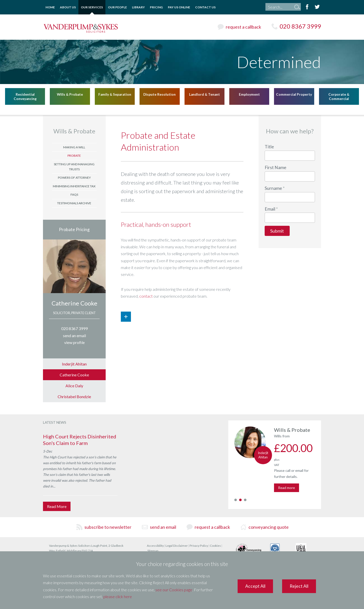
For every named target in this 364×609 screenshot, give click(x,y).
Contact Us (205, 7)
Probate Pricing (74, 229)
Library (138, 7)
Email (270, 209)
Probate (74, 156)
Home (50, 7)
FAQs (74, 195)
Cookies (215, 546)
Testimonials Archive (74, 203)
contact (146, 296)
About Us (68, 7)
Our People (117, 7)
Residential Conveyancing (25, 96)
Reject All (299, 586)
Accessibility (155, 546)
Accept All (255, 586)
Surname (273, 188)
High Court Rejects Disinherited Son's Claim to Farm (80, 440)
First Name (276, 167)
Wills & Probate (70, 94)
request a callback (243, 27)
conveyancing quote (269, 527)
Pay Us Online (179, 7)
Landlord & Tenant (204, 94)
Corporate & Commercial (339, 96)
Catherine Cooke (74, 303)
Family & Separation (115, 94)
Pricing (156, 7)
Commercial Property (294, 94)
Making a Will (74, 147)
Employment (249, 94)
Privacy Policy (199, 546)
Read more (287, 488)
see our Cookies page (174, 590)
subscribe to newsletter (108, 527)
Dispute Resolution (160, 94)
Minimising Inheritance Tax (74, 186)
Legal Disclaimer (177, 546)
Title (269, 147)
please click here (118, 596)
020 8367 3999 (300, 26)
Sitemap (153, 551)
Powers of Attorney (74, 178)
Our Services (92, 7)
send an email (163, 527)
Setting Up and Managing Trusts (74, 167)
